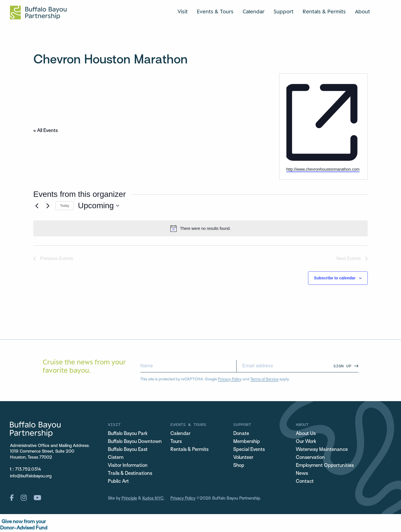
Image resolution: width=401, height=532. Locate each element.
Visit (183, 11)
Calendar (254, 11)
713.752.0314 (28, 469)
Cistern (116, 458)
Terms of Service (264, 379)
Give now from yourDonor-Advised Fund (24, 525)
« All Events (46, 131)
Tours (176, 442)
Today (65, 206)
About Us (306, 434)
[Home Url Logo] (38, 13)
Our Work (306, 442)
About (362, 11)
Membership (247, 442)
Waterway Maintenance (322, 450)
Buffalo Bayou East (128, 450)
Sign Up (342, 366)
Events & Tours (215, 11)
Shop (239, 466)
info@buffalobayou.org (31, 476)
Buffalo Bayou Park (128, 434)
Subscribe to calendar (335, 278)
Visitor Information (128, 466)
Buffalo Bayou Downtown (135, 442)
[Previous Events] (37, 206)
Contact (305, 482)
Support (284, 11)
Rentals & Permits (324, 11)
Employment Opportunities (325, 466)
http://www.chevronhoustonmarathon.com (323, 169)
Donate (241, 434)
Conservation (310, 458)
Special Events (249, 450)
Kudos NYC (153, 498)
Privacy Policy (230, 379)
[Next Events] (48, 206)
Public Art (118, 482)
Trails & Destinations (130, 474)
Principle (129, 498)
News (302, 474)
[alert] (201, 228)
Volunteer (243, 458)
